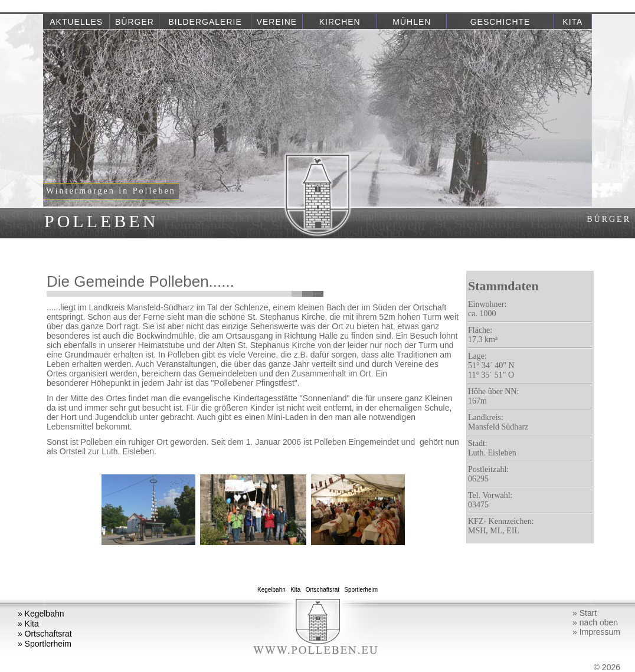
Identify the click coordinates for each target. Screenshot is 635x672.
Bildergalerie (205, 22)
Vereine (277, 22)
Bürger (135, 22)
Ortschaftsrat (323, 590)
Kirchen (340, 22)
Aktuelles (76, 22)
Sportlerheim (361, 590)
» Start (585, 613)
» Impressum (596, 632)
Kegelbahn (271, 590)
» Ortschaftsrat (45, 634)
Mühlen (412, 22)
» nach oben (595, 622)
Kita (572, 22)
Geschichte (500, 22)
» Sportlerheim (45, 644)
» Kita (28, 624)
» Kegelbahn (41, 614)
